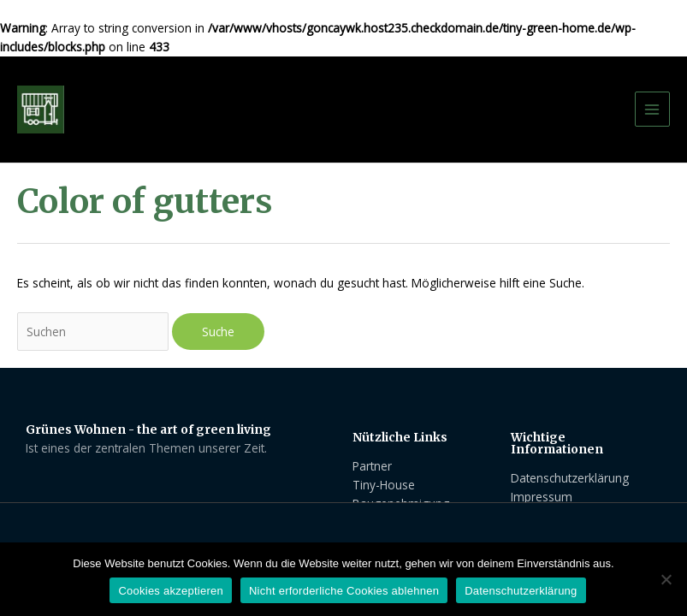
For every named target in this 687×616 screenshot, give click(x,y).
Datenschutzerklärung (521, 591)
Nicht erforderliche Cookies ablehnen (344, 591)
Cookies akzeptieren (171, 591)
